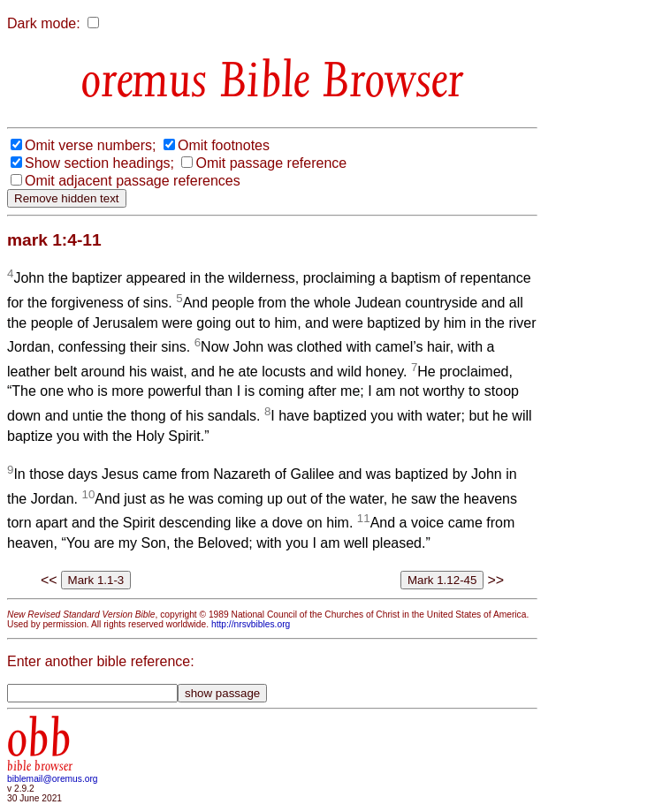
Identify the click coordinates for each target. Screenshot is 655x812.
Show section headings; (99, 163)
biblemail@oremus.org (53, 779)
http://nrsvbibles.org (251, 624)
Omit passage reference (271, 163)
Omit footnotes (224, 145)
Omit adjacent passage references (133, 181)
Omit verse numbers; (90, 145)
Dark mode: (44, 23)
